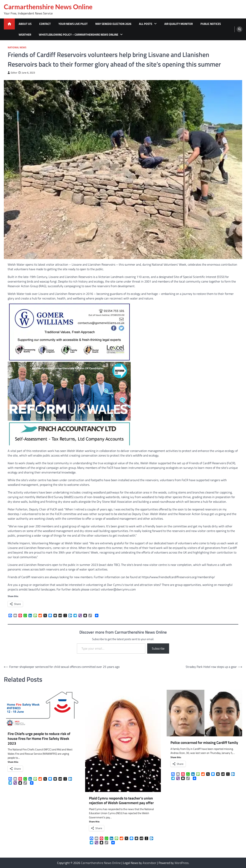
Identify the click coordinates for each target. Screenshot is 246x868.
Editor (12, 73)
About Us (25, 24)
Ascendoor (149, 863)
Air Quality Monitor (179, 24)
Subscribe (158, 648)
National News (17, 47)
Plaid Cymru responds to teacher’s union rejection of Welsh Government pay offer (121, 801)
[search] (239, 29)
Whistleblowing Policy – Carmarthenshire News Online (79, 35)
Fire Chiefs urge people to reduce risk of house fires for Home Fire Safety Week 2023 (39, 738)
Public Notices (211, 24)
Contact (45, 24)
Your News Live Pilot (73, 24)
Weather (25, 35)
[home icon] (9, 24)
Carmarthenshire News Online (48, 7)
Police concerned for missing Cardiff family (204, 743)
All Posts (146, 24)
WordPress (182, 863)
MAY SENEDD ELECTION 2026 (113, 24)
